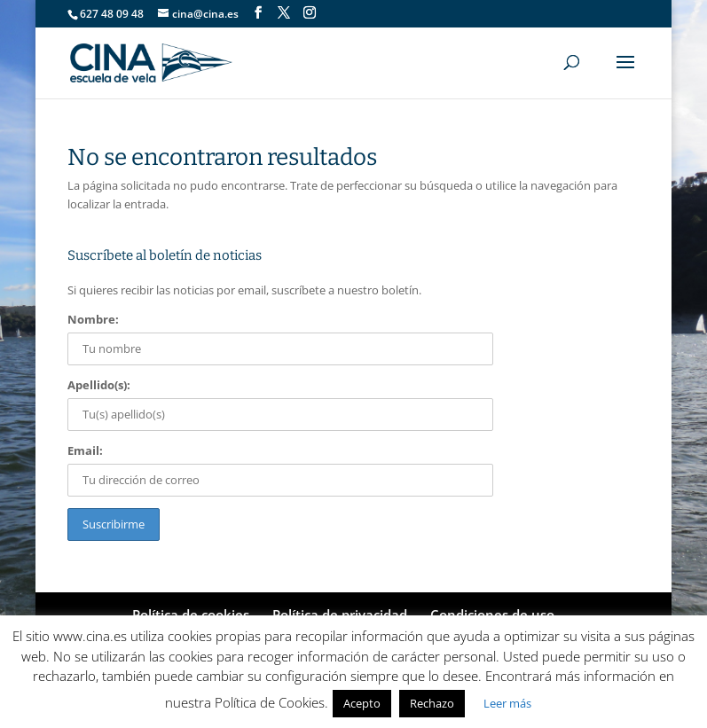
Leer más (507, 703)
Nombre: (93, 319)
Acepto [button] (362, 703)
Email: (85, 450)
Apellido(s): (99, 385)
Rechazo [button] (432, 703)
